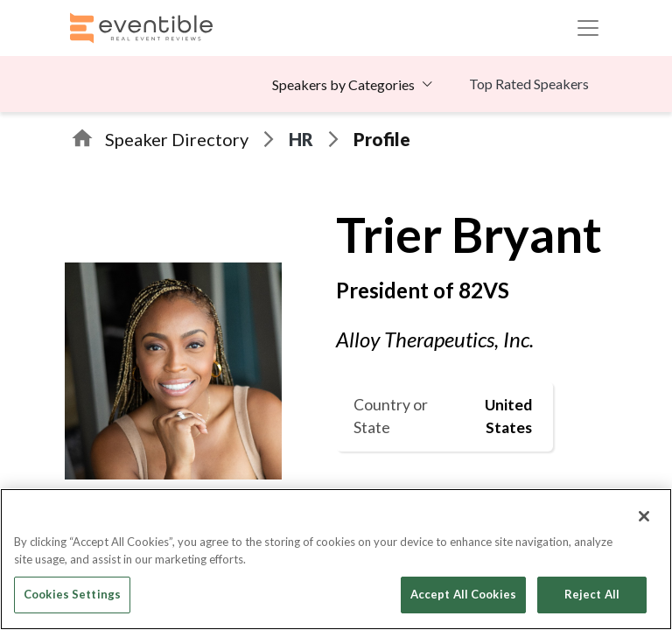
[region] (336, 559)
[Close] (644, 516)
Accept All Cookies (463, 594)
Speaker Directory (177, 139)
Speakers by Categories (343, 84)
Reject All (592, 594)
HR (301, 139)
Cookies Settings (72, 594)
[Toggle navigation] (588, 28)
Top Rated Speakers (529, 84)
